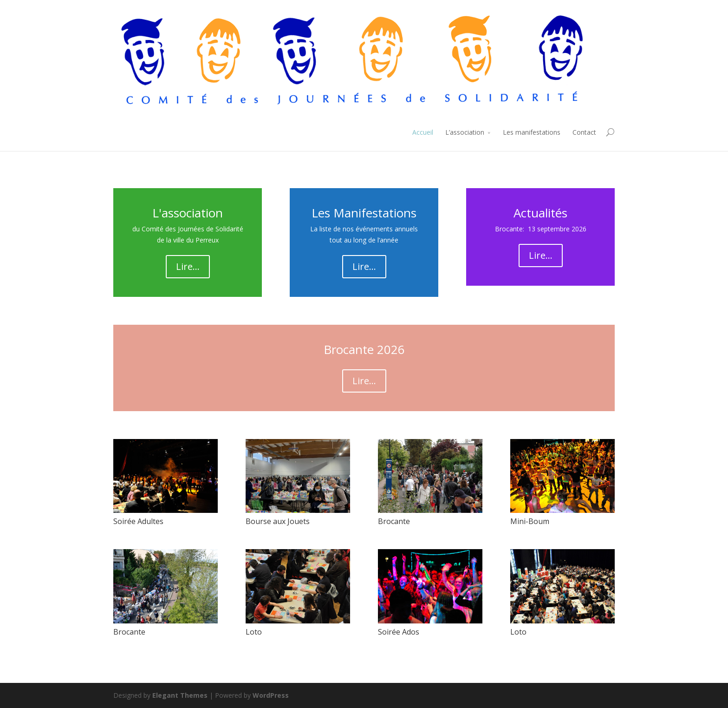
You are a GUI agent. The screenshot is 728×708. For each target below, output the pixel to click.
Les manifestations (532, 132)
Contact (584, 132)
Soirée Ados (399, 632)
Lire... (188, 266)
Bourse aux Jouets (278, 521)
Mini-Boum (530, 521)
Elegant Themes (180, 695)
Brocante (394, 521)
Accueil (423, 132)
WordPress (271, 695)
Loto (254, 632)
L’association (465, 132)
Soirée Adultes (138, 521)
